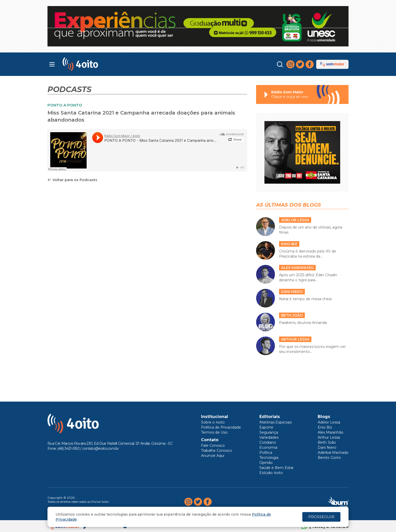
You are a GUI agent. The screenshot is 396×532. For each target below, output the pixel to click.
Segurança (269, 432)
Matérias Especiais (276, 422)
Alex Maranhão (331, 432)
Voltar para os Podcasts (72, 180)
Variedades (269, 437)
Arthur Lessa (329, 437)
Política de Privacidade (221, 427)
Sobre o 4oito (213, 422)
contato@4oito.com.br (101, 449)
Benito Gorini (329, 458)
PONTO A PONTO (65, 105)
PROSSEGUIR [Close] (321, 517)
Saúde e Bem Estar (277, 468)
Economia (268, 447)
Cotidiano (268, 442)
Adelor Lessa (329, 422)
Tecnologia (269, 458)
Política (266, 453)
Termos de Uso (214, 432)
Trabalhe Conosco (217, 451)
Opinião (266, 463)
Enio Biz (325, 427)
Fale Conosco (213, 445)
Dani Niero (327, 447)
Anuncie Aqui (213, 456)
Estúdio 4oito (271, 473)
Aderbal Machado (333, 453)
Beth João (327, 442)
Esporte (266, 427)
